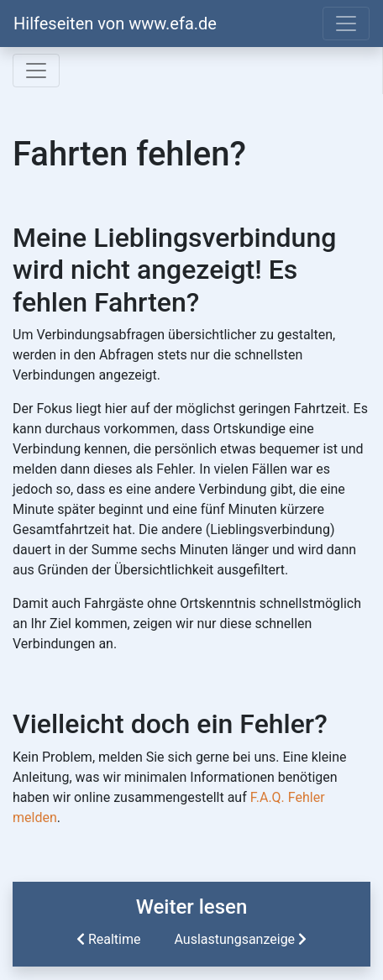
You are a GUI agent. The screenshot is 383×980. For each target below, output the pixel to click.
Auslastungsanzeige (242, 939)
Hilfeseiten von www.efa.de (115, 24)
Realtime (107, 939)
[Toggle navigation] (346, 24)
